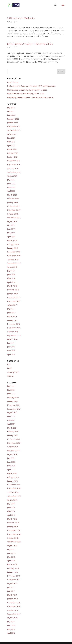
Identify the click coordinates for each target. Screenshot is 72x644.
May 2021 (11, 142)
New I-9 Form (13, 82)
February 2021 (13, 153)
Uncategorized (13, 372)
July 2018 (11, 271)
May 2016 (11, 351)
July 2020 (11, 180)
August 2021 (12, 134)
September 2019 (14, 218)
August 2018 (12, 267)
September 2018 (14, 263)
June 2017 (11, 313)
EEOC (9, 368)
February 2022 (13, 119)
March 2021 (12, 149)
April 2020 (11, 191)
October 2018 (13, 259)
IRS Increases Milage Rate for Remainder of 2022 (27, 90)
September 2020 (14, 172)
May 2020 (11, 187)
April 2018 (11, 282)
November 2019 (14, 210)
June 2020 (11, 183)
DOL (9, 365)
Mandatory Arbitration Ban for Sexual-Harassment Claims (30, 97)
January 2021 (12, 157)
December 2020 (14, 161)
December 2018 (14, 252)
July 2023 (11, 107)
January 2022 (12, 123)
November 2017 (14, 301)
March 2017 (12, 316)
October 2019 (13, 214)
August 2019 (12, 221)
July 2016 (11, 343)
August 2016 (12, 339)
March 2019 (12, 240)
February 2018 (13, 290)
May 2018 (11, 278)
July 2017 (11, 309)
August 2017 (12, 305)
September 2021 (14, 130)
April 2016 (11, 354)
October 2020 (13, 168)
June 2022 (11, 115)
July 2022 (11, 111)
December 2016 (14, 324)
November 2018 (14, 256)
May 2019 (11, 233)
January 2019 (12, 248)
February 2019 (13, 244)
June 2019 (11, 229)
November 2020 (14, 164)
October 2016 (13, 332)
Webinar (11, 376)
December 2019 (14, 206)
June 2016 (11, 347)
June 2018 (11, 275)
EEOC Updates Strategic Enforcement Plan (30, 44)
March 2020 (12, 195)
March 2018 (12, 286)
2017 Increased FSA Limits (21, 18)
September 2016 (14, 335)
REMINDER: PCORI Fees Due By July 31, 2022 (26, 94)
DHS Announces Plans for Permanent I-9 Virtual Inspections (31, 86)
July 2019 (11, 225)
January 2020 (12, 202)
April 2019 (11, 237)
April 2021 (11, 145)
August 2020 (12, 176)
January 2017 (12, 320)
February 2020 (13, 199)
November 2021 (14, 126)
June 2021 (11, 138)
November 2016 (14, 328)
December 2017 (14, 297)
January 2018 (12, 294)
